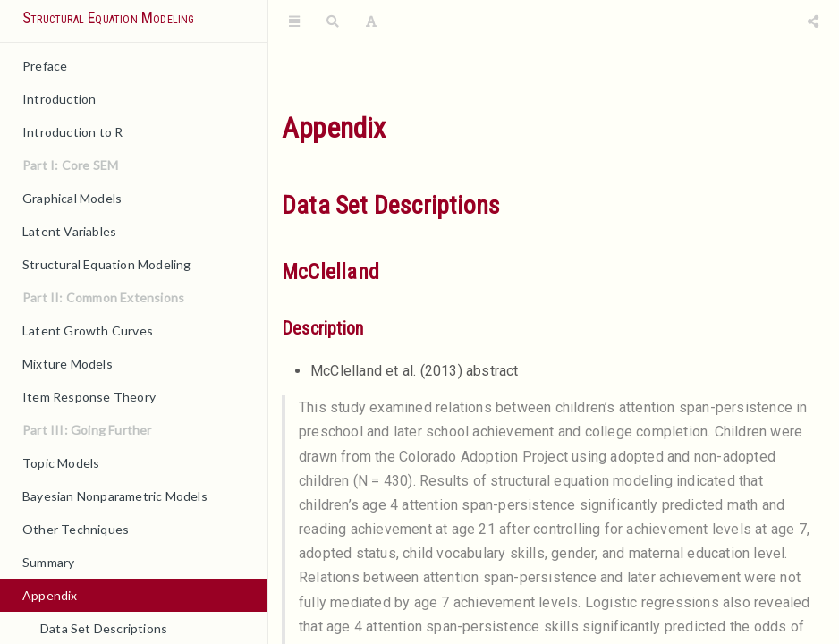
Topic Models (61, 463)
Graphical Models (72, 198)
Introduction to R (72, 132)
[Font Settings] (371, 22)
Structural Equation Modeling (109, 18)
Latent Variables (69, 231)
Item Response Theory (89, 397)
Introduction (59, 99)
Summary (48, 562)
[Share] (813, 22)
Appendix (50, 595)
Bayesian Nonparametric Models (115, 496)
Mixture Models (68, 364)
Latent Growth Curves (88, 330)
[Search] (333, 22)
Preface (45, 66)
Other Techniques (76, 529)
